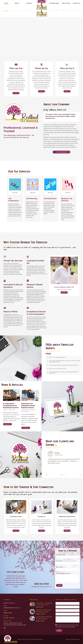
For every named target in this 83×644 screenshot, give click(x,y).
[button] (47, 475)
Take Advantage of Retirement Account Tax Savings (44, 618)
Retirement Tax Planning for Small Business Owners (28, 406)
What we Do (41, 68)
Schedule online (16, 517)
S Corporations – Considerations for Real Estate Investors (11, 406)
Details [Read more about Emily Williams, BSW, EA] (64, 292)
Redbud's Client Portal (67, 517)
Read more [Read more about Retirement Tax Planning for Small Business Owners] (25, 428)
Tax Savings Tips (26, 393)
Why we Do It (67, 68)
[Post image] (32, 605)
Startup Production (75, 639)
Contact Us (42, 517)
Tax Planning (25, 391)
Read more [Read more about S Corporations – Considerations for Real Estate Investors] (7, 424)
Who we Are (16, 68)
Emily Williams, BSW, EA (64, 287)
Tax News (6, 391)
